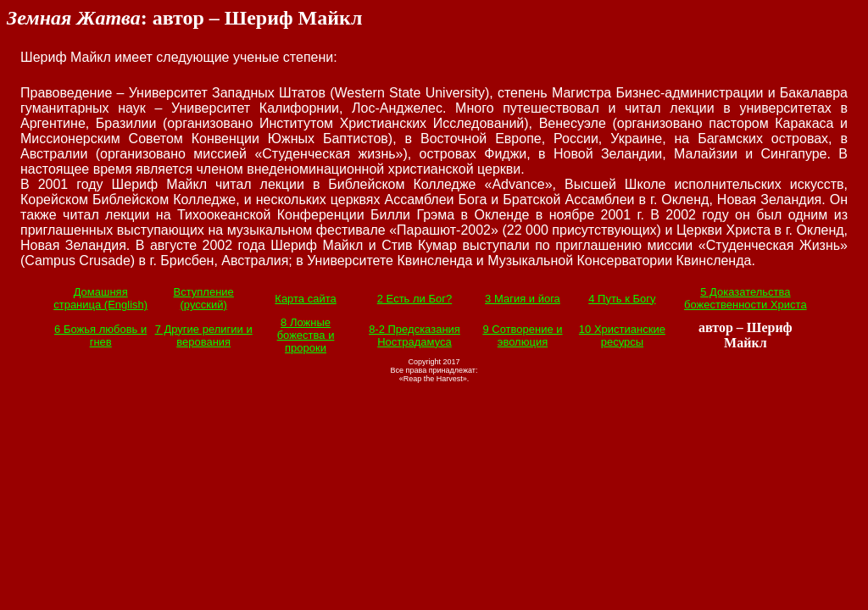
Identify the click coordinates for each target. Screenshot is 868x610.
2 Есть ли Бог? (415, 299)
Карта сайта (305, 299)
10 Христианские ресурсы (622, 335)
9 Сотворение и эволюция (522, 335)
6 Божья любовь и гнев (100, 335)
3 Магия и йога (523, 299)
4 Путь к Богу (622, 299)
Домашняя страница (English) (100, 298)
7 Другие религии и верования (204, 335)
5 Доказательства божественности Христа (746, 298)
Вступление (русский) (204, 298)
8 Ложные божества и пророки (306, 335)
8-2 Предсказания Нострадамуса (415, 335)
